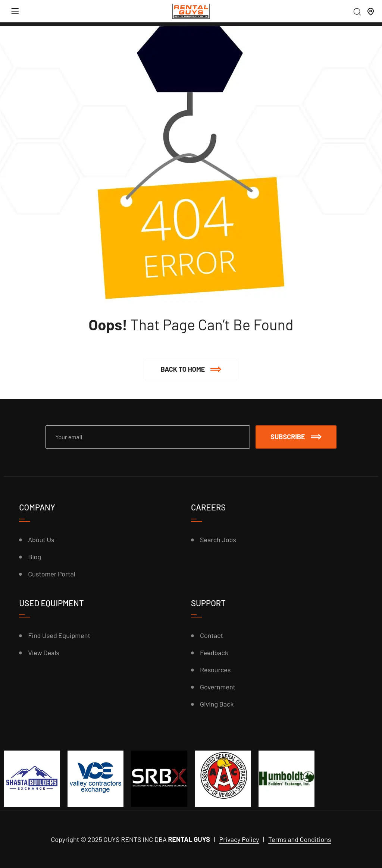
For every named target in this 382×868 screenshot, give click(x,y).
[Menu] (15, 11)
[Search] (357, 12)
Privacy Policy (239, 839)
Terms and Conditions (300, 839)
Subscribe (296, 437)
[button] (191, 369)
